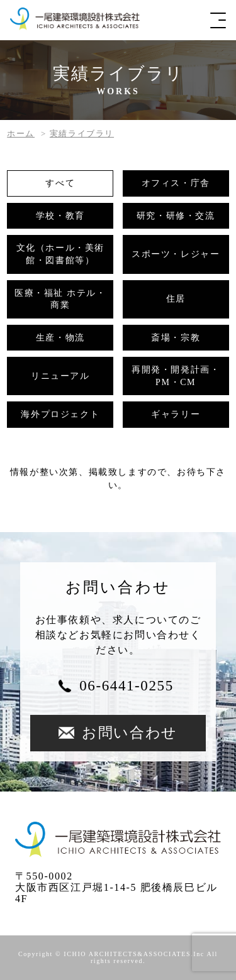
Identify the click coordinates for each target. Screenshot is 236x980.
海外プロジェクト (60, 414)
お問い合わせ (118, 733)
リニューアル (60, 376)
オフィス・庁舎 (176, 183)
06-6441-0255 (126, 686)
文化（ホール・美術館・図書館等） (60, 254)
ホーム (21, 133)
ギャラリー (176, 414)
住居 (176, 299)
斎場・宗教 (176, 338)
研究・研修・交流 (176, 216)
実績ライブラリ (82, 133)
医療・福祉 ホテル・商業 (60, 299)
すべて (60, 183)
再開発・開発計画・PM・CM (176, 376)
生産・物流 (60, 338)
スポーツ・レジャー (176, 254)
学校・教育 (60, 216)
